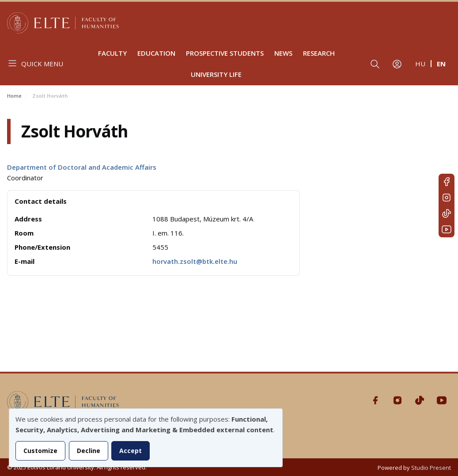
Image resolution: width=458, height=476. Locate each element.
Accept (131, 451)
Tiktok (447, 213)
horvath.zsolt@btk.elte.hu (195, 261)
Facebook (447, 182)
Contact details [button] (41, 201)
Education (156, 53)
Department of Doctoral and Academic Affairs (82, 167)
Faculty (112, 53)
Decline (89, 451)
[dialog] (146, 438)
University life (216, 74)
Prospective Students (225, 53)
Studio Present (431, 468)
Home (14, 96)
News (283, 53)
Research (319, 53)
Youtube (447, 229)
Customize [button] (40, 451)
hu (420, 64)
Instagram (447, 198)
